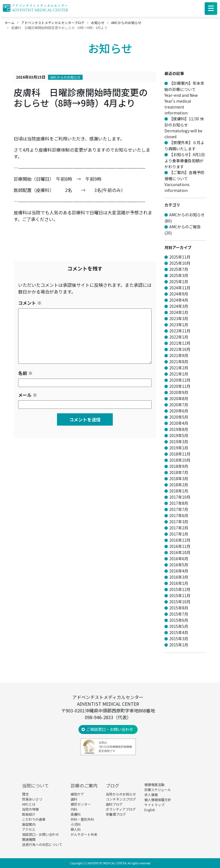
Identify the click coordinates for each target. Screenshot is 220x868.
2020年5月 (179, 417)
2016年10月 (180, 552)
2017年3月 (179, 522)
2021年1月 (179, 374)
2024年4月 (179, 300)
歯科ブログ (114, 804)
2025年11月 (180, 257)
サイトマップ (154, 805)
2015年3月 (179, 639)
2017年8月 (179, 503)
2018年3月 (179, 478)
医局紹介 (29, 814)
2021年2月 (179, 368)
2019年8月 (179, 429)
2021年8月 (179, 362)
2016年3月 (179, 577)
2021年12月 (180, 343)
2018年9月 (179, 466)
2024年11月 (180, 288)
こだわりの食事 (34, 819)
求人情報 (151, 795)
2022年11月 (180, 331)
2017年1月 (179, 534)
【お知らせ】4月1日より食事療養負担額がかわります (185, 160)
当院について (35, 785)
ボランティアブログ (121, 809)
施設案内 (29, 824)
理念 (25, 794)
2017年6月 (179, 515)
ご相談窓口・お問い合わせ (110, 729)
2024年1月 (179, 312)
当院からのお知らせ (121, 794)
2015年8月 (179, 608)
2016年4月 (179, 571)
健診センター (81, 804)
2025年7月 (179, 269)
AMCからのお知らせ (65, 77)
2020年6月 (179, 411)
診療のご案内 (84, 785)
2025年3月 (179, 275)
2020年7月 (179, 405)
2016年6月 (179, 559)
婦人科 (76, 829)
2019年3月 (179, 442)
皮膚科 (76, 814)
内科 (74, 809)
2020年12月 (180, 380)
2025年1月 (179, 281)
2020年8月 (179, 398)
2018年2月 (179, 485)
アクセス (29, 829)
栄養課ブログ (116, 814)
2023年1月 (179, 325)
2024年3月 (179, 306)
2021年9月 (179, 355)
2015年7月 (179, 614)
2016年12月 (180, 540)
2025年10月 (180, 263)
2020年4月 (179, 423)
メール (28, 395)
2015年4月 (179, 632)
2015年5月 (179, 626)
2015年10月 (180, 602)
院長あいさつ (32, 799)
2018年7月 (179, 472)
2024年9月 (179, 294)
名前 (25, 373)
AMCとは (29, 804)
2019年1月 (179, 448)
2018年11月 (180, 454)
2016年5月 (179, 565)
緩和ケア (77, 794)
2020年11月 (180, 386)
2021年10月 (180, 349)
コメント (30, 303)
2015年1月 (179, 645)
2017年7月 (179, 509)
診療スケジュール (158, 790)
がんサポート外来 (84, 834)
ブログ (113, 785)
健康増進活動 (154, 784)
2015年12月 (180, 589)
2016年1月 (179, 583)
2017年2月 (179, 528)
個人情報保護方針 (158, 800)
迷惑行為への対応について (42, 844)
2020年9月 (179, 392)
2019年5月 (179, 435)
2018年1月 (179, 491)
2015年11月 (180, 595)
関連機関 (29, 839)
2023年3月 (179, 318)
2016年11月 (180, 546)
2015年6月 (179, 620)
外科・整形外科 (82, 819)
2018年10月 (180, 460)
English (150, 810)
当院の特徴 (30, 809)
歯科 (74, 799)
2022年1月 (179, 337)
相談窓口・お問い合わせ (40, 834)
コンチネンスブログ (121, 799)
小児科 (76, 824)
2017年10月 (180, 497)
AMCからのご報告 (185, 227)
